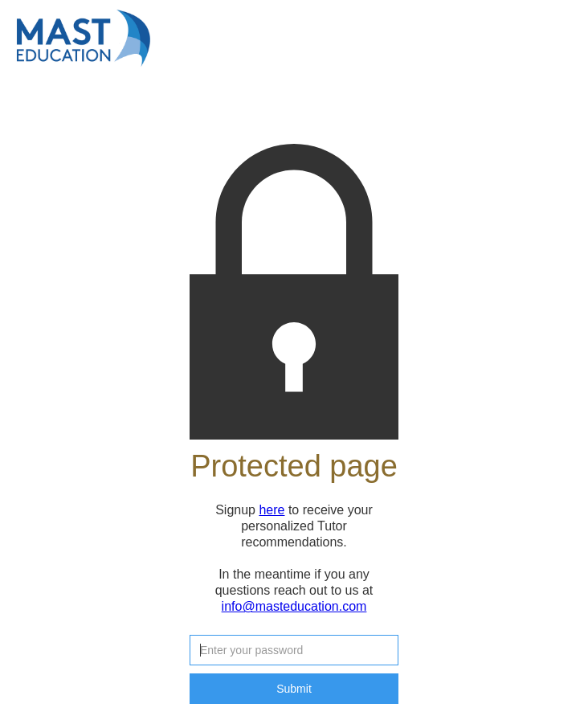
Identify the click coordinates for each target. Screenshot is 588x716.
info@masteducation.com (294, 606)
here (272, 510)
